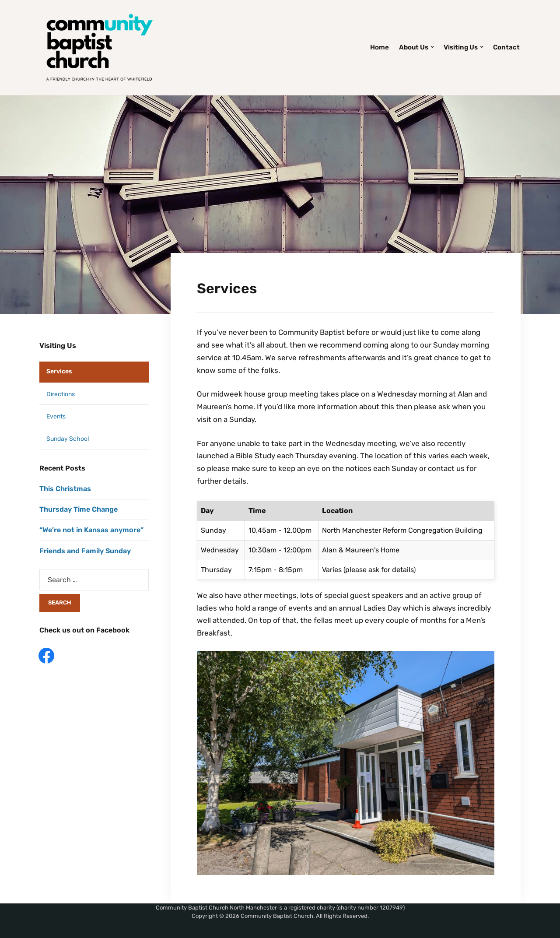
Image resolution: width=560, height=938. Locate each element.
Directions (61, 394)
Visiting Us (461, 47)
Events (56, 416)
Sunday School (68, 439)
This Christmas (65, 489)
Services (59, 371)
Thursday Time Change (79, 509)
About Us (414, 47)
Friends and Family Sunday (85, 551)
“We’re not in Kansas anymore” (91, 530)
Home (380, 47)
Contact (506, 47)
